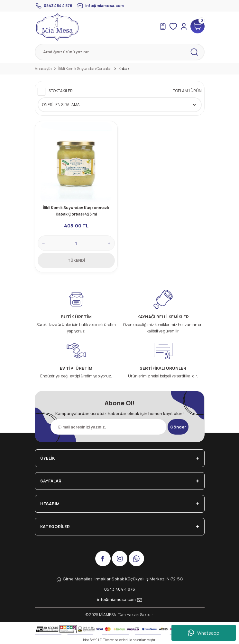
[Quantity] (76, 243)
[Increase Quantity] (109, 243)
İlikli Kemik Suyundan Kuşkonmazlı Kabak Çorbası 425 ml (76, 211)
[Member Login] (184, 26)
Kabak (124, 69)
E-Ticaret (107, 640)
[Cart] (198, 26)
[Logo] (57, 27)
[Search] (120, 52)
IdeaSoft (90, 640)
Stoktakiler (61, 91)
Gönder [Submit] (178, 427)
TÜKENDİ (76, 260)
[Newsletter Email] (108, 427)
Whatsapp (204, 633)
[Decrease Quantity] (43, 243)
